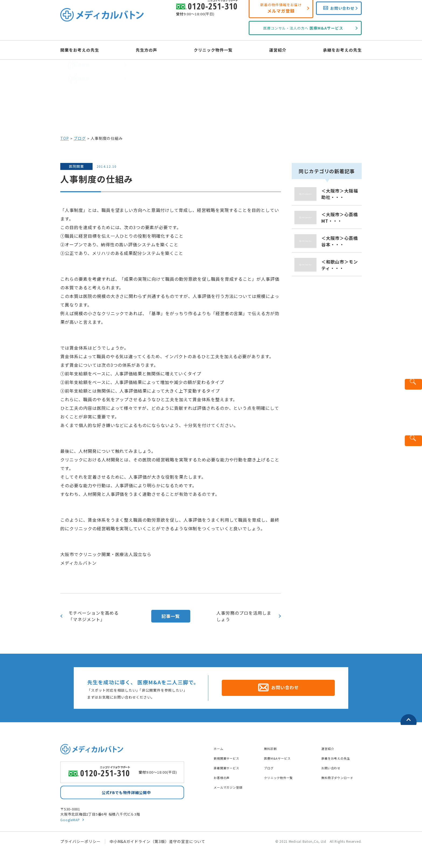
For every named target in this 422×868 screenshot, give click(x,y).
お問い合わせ (333, 765)
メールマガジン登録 (232, 784)
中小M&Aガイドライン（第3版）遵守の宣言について (157, 842)
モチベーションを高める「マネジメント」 (94, 616)
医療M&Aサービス (281, 755)
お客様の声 (224, 774)
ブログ (80, 138)
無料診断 (272, 745)
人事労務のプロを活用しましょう (244, 616)
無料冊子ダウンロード (342, 774)
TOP (65, 138)
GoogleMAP (71, 821)
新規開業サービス (230, 755)
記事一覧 (171, 616)
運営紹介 (273, 49)
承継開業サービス (230, 765)
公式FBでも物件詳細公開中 (126, 792)
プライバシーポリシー (80, 842)
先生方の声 (151, 49)
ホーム (220, 745)
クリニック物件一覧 (213, 49)
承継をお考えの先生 (333, 49)
